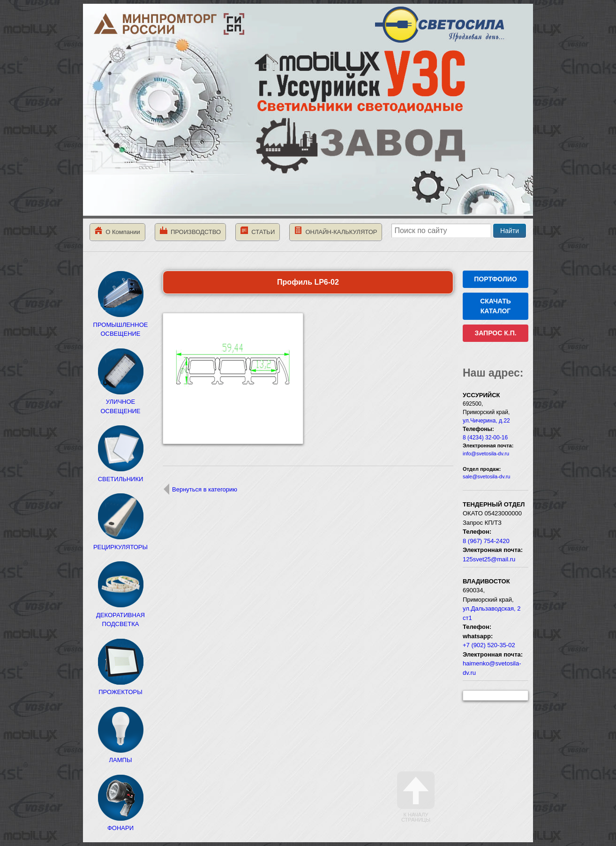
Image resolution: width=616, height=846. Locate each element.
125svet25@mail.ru (489, 559)
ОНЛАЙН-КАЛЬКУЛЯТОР (336, 231)
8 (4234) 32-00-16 (485, 438)
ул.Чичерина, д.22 (486, 421)
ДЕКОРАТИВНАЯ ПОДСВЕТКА (120, 615)
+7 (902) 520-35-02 (489, 645)
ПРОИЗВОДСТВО (190, 231)
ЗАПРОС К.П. (495, 333)
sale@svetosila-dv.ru (486, 476)
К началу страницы (416, 797)
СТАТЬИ (258, 231)
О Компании (117, 231)
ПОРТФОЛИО (495, 279)
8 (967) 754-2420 (486, 541)
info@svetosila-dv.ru (486, 453)
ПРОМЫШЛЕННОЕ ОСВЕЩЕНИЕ (121, 325)
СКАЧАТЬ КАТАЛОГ (496, 306)
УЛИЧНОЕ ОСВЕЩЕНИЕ (120, 402)
